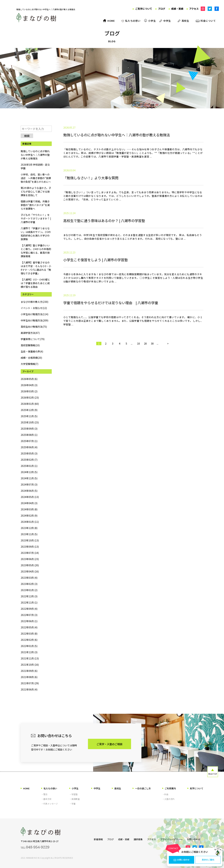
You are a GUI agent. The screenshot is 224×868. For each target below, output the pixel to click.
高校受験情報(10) (30, 345)
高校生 (116, 788)
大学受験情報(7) (29, 364)
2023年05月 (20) (30, 565)
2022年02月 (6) (29, 640)
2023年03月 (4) (29, 578)
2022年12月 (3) (29, 596)
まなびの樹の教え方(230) (34, 302)
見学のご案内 (208, 860)
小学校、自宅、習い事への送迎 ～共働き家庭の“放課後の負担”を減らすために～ (36, 178)
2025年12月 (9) (29, 410)
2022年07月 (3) (29, 615)
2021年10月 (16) (30, 665)
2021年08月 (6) (29, 677)
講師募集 (137, 839)
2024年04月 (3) (29, 503)
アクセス (151, 839)
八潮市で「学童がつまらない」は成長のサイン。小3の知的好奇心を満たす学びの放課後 (36, 234)
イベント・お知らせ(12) (34, 308)
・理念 (44, 794)
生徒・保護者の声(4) (32, 351)
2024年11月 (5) (29, 478)
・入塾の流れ (168, 799)
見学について (195, 788)
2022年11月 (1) (29, 602)
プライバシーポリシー (173, 839)
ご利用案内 (169, 788)
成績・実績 (121, 839)
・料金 (165, 794)
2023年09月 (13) (30, 547)
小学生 (74, 788)
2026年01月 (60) (30, 404)
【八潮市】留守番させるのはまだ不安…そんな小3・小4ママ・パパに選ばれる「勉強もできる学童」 (36, 268)
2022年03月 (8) (29, 634)
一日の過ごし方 (142, 788)
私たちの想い (49, 788)
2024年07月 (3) (29, 484)
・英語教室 (74, 799)
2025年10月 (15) (30, 422)
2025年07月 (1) (29, 441)
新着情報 (92, 839)
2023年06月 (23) (30, 559)
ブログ (106, 839)
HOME (25, 788)
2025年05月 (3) (29, 453)
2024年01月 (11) (30, 522)
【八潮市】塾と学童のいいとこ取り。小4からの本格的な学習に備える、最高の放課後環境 (36, 251)
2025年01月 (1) (29, 466)
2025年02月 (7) (29, 460)
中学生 (96, 788)
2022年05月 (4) (29, 627)
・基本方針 (46, 799)
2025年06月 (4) (29, 447)
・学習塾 (73, 794)
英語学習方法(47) (30, 333)
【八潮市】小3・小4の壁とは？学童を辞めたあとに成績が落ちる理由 (35, 283)
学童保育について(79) (33, 339)
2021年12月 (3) (29, 652)
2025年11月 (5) (29, 416)
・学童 (72, 804)
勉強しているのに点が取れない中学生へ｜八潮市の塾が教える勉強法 (35, 155)
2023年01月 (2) (29, 590)
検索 (27, 136)
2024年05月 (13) (30, 497)
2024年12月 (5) (29, 472)
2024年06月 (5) (29, 491)
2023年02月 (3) (29, 584)
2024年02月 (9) (29, 516)
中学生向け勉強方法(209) (34, 320)
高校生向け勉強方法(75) (34, 327)
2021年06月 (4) (29, 689)
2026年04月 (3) (29, 385)
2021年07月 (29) (30, 683)
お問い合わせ (182, 860)
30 (152, 386)
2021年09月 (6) (29, 671)
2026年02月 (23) (30, 398)
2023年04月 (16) (30, 571)
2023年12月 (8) (29, 528)
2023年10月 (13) (30, 540)
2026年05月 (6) (29, 379)
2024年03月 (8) (29, 509)
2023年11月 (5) (29, 534)
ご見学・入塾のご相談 (109, 744)
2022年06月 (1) (29, 621)
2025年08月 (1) (29, 435)
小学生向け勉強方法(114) (34, 314)
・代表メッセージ (49, 804)
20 (145, 386)
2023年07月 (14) (30, 553)
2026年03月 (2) (29, 391)
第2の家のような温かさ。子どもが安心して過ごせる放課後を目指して (36, 192)
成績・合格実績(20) (31, 358)
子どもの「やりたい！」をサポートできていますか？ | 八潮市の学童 (36, 218)
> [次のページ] (168, 386)
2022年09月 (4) (29, 609)
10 (138, 386)
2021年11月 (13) (30, 658)
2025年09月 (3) (29, 429)
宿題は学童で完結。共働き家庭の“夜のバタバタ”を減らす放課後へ (35, 205)
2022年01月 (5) (29, 646)
